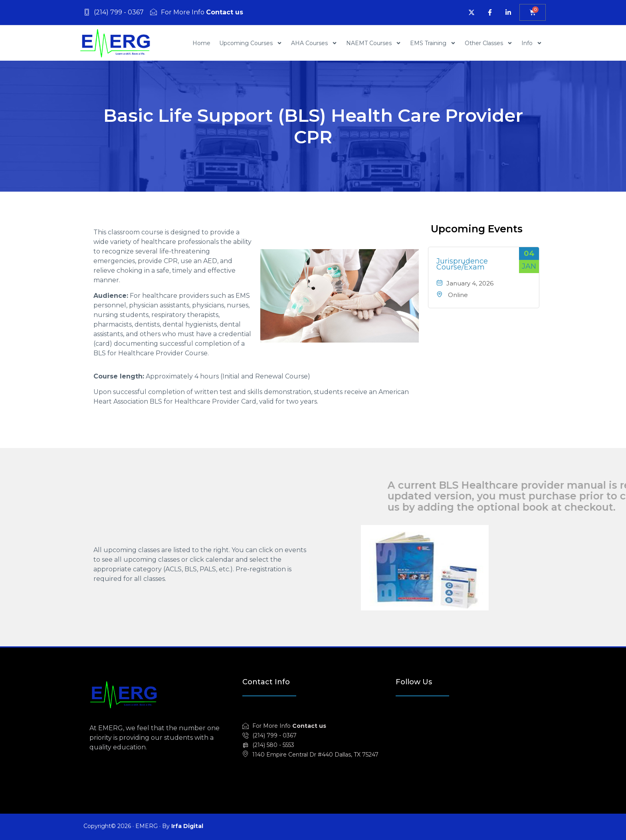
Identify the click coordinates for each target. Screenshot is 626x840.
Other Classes (489, 43)
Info (532, 43)
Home (201, 43)
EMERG (147, 826)
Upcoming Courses (251, 43)
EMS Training (433, 43)
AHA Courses (314, 43)
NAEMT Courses (374, 43)
